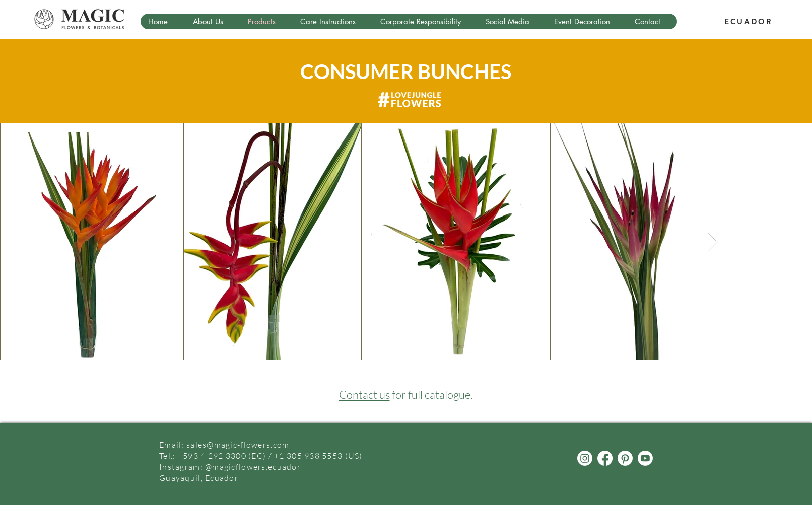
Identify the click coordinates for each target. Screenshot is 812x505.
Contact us (364, 394)
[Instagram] (585, 458)
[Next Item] (713, 242)
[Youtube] (645, 458)
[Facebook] (605, 458)
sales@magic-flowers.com (238, 445)
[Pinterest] (625, 458)
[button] (212, 21)
